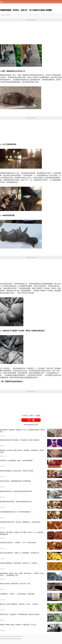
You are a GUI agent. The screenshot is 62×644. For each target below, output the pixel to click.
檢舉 (8, 15)
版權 (15, 639)
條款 (11, 639)
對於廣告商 (19, 639)
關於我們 (3, 639)
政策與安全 (7, 639)
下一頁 (31, 420)
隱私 (13, 639)
